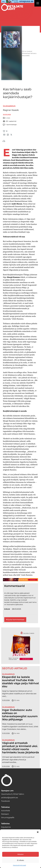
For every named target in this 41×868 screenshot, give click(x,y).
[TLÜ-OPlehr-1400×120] (20, 580)
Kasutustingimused (19, 865)
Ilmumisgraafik (8, 818)
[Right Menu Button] (38, 3)
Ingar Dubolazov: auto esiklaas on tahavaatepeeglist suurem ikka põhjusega (20, 715)
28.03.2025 (16, 609)
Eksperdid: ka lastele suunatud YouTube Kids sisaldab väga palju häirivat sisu (20, 682)
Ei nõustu (20, 860)
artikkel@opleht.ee (10, 798)
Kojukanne (6, 827)
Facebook (6, 801)
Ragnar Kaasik (11, 110)
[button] (38, 832)
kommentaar (10, 125)
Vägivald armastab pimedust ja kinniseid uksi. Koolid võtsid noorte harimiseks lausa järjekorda (20, 748)
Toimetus (5, 807)
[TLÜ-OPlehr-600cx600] (20, 646)
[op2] (18, 1)
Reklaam (5, 814)
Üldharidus (9, 106)
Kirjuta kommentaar (15, 620)
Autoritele (6, 811)
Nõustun (21, 854)
